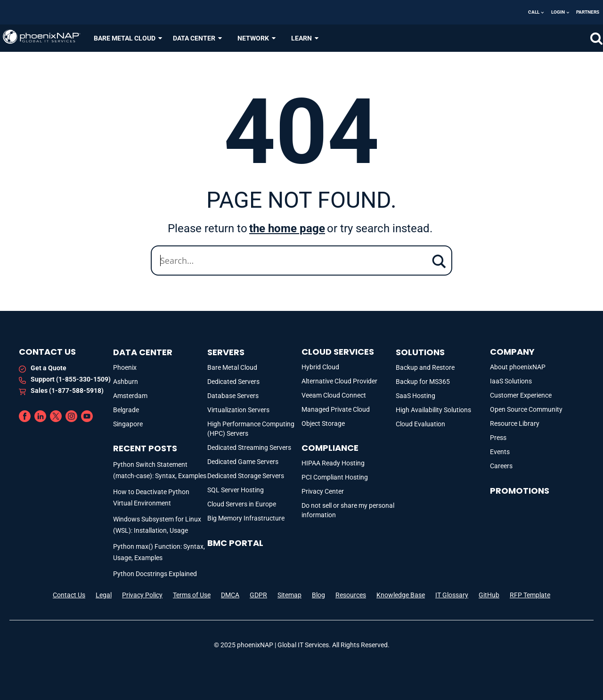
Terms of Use (192, 595)
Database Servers (233, 396)
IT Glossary (452, 595)
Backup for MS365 (423, 382)
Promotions (520, 491)
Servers (226, 352)
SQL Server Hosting (236, 490)
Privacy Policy (142, 595)
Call (534, 12)
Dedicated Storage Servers (246, 476)
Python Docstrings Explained (155, 574)
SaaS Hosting (416, 396)
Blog (318, 595)
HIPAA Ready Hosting (333, 463)
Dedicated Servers (233, 382)
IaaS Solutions (511, 381)
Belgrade (126, 410)
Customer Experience (521, 395)
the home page (287, 228)
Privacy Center (323, 491)
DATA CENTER (198, 38)
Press (498, 438)
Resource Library (515, 423)
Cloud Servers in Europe (242, 504)
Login (558, 12)
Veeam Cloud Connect (334, 395)
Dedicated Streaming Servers (249, 448)
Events (500, 452)
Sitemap (289, 595)
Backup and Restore (425, 367)
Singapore (128, 424)
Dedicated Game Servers (243, 462)
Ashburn (126, 382)
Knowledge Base (401, 595)
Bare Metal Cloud (232, 367)
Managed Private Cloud (336, 409)
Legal (104, 595)
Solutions (420, 352)
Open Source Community (526, 409)
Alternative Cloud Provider (339, 381)
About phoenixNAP (518, 367)
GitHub (489, 595)
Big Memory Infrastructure (246, 518)
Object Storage (323, 423)
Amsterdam (130, 396)
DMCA (230, 595)
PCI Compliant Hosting (335, 477)
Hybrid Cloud (320, 367)
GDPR (258, 595)
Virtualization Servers (238, 410)
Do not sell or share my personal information (348, 510)
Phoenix (125, 367)
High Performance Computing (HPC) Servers (251, 429)
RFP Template (530, 595)
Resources (351, 595)
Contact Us (69, 595)
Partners (588, 12)
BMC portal (235, 543)
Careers (501, 466)
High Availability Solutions (433, 410)
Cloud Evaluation (420, 424)
